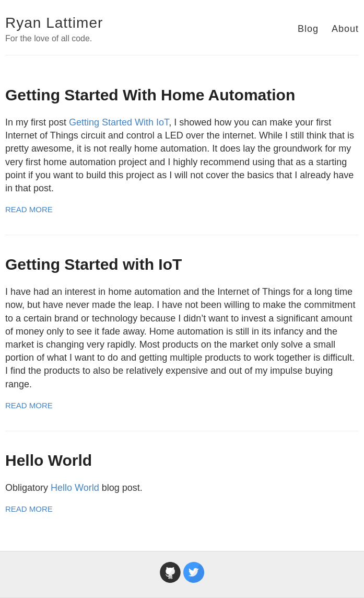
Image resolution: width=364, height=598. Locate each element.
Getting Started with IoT (93, 264)
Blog (308, 29)
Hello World (49, 460)
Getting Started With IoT (119, 122)
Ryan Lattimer (54, 23)
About (345, 29)
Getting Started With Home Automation (150, 95)
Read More (29, 209)
